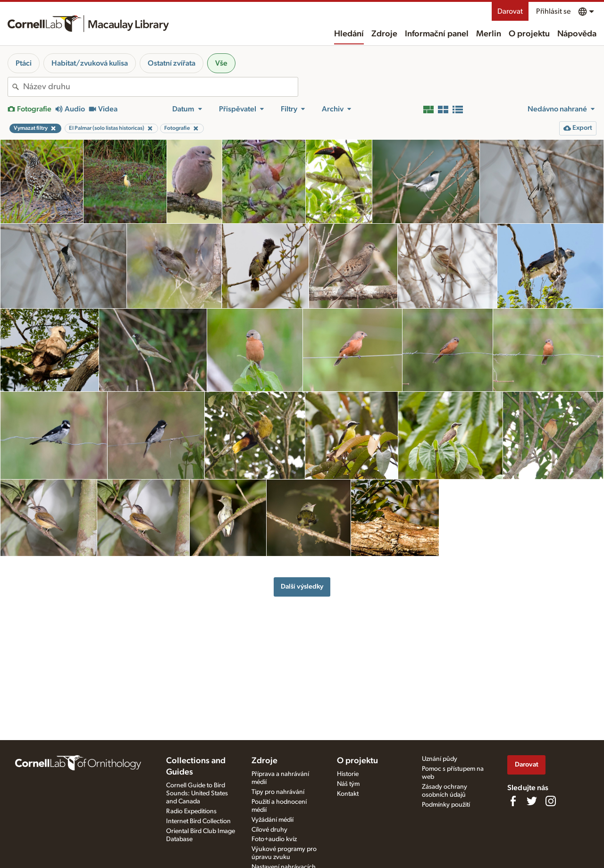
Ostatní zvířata (172, 63)
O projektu (529, 34)
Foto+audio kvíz (274, 839)
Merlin (489, 34)
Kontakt (348, 794)
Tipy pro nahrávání (278, 792)
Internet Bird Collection (198, 821)
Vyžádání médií (273, 820)
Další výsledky (302, 586)
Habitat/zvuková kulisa (90, 63)
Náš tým (348, 784)
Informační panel (437, 34)
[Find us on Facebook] (513, 801)
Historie (348, 774)
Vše (221, 63)
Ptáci (24, 63)
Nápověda (577, 34)
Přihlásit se (553, 11)
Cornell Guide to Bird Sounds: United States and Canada (197, 793)
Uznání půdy (440, 759)
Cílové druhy (269, 830)
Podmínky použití (446, 805)
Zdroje (384, 34)
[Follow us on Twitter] (532, 801)
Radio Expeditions (191, 811)
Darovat (510, 11)
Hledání (349, 34)
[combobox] (160, 87)
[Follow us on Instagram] (551, 801)
